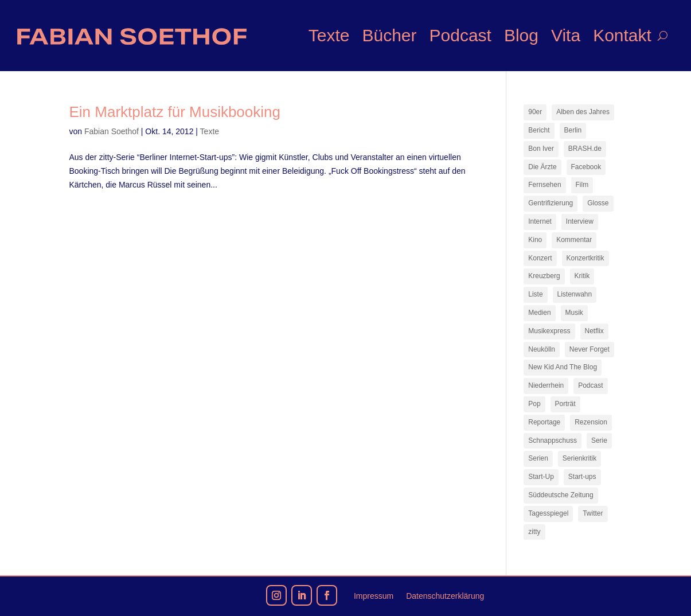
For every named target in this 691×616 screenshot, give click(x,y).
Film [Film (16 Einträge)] (582, 185)
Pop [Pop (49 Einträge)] (534, 404)
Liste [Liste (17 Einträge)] (535, 294)
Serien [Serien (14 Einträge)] (538, 458)
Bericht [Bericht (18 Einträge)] (539, 130)
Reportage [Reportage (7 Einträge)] (544, 422)
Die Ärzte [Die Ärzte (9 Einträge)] (542, 167)
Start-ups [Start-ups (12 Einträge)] (582, 477)
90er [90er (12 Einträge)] (535, 112)
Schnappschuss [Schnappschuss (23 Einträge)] (553, 440)
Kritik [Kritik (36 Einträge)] (582, 276)
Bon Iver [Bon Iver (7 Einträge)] (541, 149)
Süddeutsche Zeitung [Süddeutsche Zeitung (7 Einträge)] (561, 495)
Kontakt (622, 35)
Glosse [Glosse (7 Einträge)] (598, 203)
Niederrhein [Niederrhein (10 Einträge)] (546, 385)
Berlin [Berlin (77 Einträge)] (573, 130)
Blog (521, 35)
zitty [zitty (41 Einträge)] (534, 532)
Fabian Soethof (112, 131)
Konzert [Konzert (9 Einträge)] (540, 258)
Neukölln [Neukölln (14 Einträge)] (542, 349)
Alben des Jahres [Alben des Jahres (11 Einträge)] (583, 112)
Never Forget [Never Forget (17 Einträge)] (590, 349)
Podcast (460, 35)
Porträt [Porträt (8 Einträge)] (565, 404)
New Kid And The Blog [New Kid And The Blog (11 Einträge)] (563, 367)
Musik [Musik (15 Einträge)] (574, 313)
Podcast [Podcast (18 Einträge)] (590, 385)
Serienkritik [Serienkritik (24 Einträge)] (579, 458)
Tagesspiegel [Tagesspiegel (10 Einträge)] (548, 513)
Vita (566, 35)
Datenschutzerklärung (445, 596)
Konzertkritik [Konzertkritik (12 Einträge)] (585, 258)
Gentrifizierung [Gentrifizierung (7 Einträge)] (551, 203)
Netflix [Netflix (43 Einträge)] (594, 331)
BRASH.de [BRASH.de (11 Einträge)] (585, 149)
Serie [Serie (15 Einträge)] (599, 440)
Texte (329, 35)
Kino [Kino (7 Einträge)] (535, 240)
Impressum (374, 596)
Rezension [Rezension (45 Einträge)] (591, 422)
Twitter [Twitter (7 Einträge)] (593, 513)
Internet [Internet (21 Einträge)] (540, 221)
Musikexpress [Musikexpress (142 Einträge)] (549, 331)
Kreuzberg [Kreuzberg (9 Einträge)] (544, 276)
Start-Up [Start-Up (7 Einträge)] (541, 477)
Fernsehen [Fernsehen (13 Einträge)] (544, 185)
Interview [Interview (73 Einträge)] (580, 221)
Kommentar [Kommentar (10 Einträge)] (574, 240)
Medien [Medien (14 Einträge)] (539, 313)
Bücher (389, 35)
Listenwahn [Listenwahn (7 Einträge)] (575, 294)
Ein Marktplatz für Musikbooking (175, 112)
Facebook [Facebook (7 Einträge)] (586, 167)
